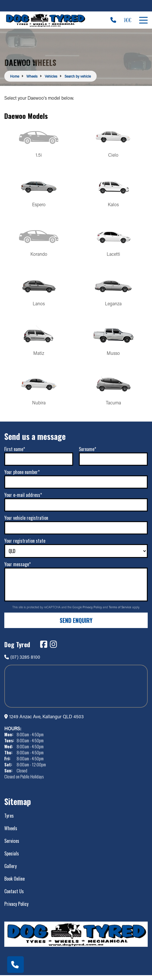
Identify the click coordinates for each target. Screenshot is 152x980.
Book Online (14, 883)
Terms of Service (120, 612)
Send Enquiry (76, 625)
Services (12, 845)
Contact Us (14, 896)
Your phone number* (22, 477)
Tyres (9, 820)
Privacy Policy (93, 612)
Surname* (87, 454)
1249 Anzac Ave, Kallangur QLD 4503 (46, 721)
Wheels (11, 833)
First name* (15, 454)
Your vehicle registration (26, 522)
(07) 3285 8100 (22, 661)
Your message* (17, 569)
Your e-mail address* (23, 499)
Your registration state (25, 545)
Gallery (10, 871)
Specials (12, 858)
